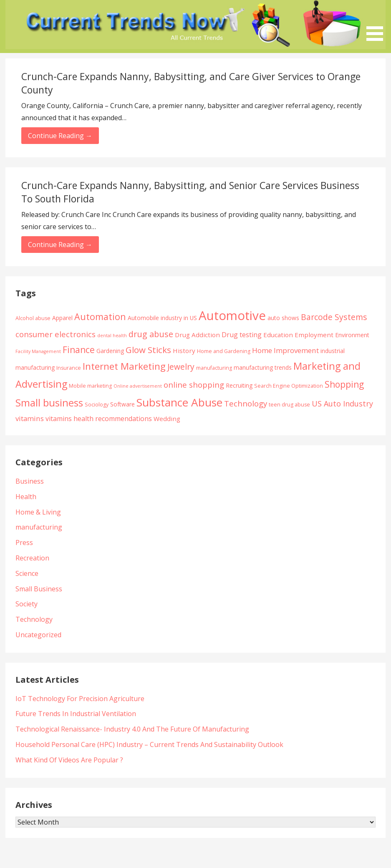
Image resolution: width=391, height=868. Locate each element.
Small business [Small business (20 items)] (49, 403)
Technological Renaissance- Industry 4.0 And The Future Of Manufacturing (132, 729)
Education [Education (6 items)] (278, 335)
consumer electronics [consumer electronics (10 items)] (55, 334)
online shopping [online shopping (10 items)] (194, 385)
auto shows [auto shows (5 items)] (283, 318)
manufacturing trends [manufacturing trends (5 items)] (263, 367)
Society (26, 604)
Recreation (32, 558)
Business (30, 481)
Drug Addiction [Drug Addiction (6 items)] (197, 335)
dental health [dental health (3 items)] (112, 336)
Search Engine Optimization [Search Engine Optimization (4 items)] (289, 386)
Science (27, 573)
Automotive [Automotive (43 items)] (232, 315)
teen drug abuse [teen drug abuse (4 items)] (289, 405)
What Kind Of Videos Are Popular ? (69, 760)
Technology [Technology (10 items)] (246, 403)
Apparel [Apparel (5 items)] (62, 318)
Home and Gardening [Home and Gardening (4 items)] (224, 351)
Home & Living (38, 512)
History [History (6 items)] (184, 351)
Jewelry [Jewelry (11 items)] (181, 367)
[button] (378, 22)
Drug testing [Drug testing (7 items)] (242, 335)
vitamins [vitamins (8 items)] (30, 418)
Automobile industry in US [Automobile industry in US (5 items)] (162, 318)
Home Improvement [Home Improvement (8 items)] (285, 350)
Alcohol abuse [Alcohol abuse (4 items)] (33, 318)
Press (24, 542)
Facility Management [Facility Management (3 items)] (38, 351)
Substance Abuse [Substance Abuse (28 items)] (179, 402)
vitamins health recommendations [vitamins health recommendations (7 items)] (99, 419)
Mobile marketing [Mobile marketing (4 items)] (90, 386)
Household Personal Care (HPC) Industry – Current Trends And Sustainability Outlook (149, 744)
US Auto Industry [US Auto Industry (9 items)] (342, 404)
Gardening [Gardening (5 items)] (110, 351)
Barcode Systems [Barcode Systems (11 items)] (334, 317)
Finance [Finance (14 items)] (79, 349)
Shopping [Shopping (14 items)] (344, 384)
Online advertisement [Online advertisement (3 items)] (138, 386)
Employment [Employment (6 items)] (314, 335)
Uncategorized (38, 635)
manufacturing (39, 527)
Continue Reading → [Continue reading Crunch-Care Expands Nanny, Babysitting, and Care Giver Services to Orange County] (60, 136)
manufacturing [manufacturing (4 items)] (214, 368)
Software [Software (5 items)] (122, 404)
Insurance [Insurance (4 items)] (69, 368)
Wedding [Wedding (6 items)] (167, 419)
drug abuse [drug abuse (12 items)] (151, 334)
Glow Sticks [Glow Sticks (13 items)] (148, 350)
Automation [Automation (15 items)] (100, 317)
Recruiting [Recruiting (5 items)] (239, 385)
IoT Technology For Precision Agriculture (80, 699)
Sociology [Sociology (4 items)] (97, 405)
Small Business (39, 589)
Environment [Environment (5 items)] (352, 335)
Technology (34, 619)
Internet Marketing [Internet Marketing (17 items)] (124, 366)
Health (26, 497)
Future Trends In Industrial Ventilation (76, 714)
